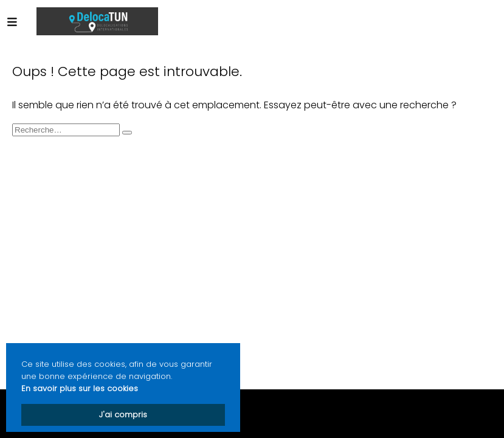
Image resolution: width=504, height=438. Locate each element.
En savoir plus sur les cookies (80, 388)
